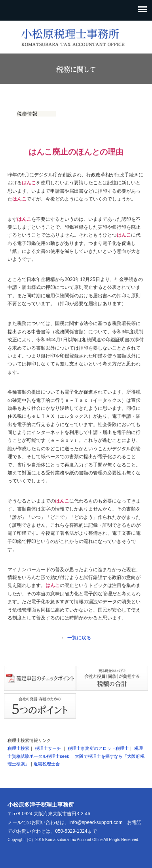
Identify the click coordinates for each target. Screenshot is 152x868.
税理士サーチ (48, 748)
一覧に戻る (79, 638)
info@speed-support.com (96, 822)
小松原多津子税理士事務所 (41, 805)
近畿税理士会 (47, 764)
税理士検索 (18, 748)
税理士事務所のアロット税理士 (98, 748)
